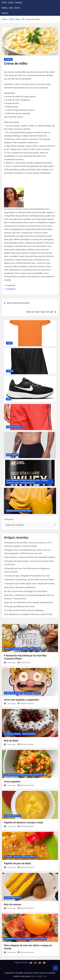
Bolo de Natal (11, 741)
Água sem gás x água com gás (40, 312)
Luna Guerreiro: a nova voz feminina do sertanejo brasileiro (30, 557)
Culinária (18, 3)
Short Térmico (12, 455)
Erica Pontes (24, 663)
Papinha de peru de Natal (17, 863)
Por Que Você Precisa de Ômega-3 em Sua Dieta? (26, 591)
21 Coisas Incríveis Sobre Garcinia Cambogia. (24, 610)
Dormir (17, 8)
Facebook (11, 285)
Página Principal (21, 963)
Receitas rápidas (29, 734)
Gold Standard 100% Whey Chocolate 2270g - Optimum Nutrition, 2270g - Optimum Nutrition (27, 482)
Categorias (9, 519)
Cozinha (15, 649)
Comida (7, 649)
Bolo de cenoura (13, 904)
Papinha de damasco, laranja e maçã (23, 822)
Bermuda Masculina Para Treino (19, 511)
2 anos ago (10, 663)
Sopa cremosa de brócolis (18, 303)
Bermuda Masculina (14, 427)
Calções (10, 371)
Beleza (5, 8)
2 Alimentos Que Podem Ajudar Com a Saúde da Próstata (29, 584)
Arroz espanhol (12, 782)
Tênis (9, 399)
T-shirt (9, 343)
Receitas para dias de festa (33, 775)
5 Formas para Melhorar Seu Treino (19, 606)
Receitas (37, 693)
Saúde (11, 3)
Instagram (11, 289)
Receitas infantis (29, 857)
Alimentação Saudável (13, 693)
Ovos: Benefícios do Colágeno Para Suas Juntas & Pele (28, 614)
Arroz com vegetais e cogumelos (21, 700)
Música (5, 13)
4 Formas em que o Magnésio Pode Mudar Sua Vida (27, 576)
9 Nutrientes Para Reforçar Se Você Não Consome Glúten (29, 580)
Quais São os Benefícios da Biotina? (20, 587)
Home (4, 3)
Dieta (11, 8)
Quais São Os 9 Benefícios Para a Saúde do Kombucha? (28, 603)
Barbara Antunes (26, 703)
